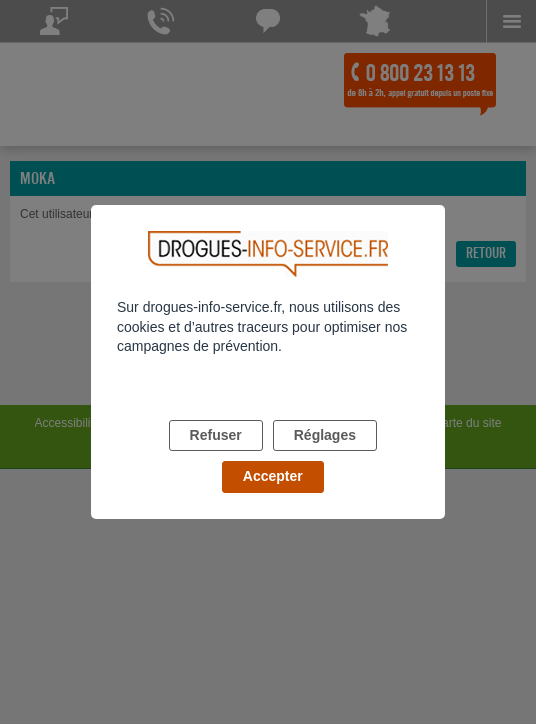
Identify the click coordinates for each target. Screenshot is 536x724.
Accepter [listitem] (273, 476)
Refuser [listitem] (216, 435)
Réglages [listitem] (325, 435)
